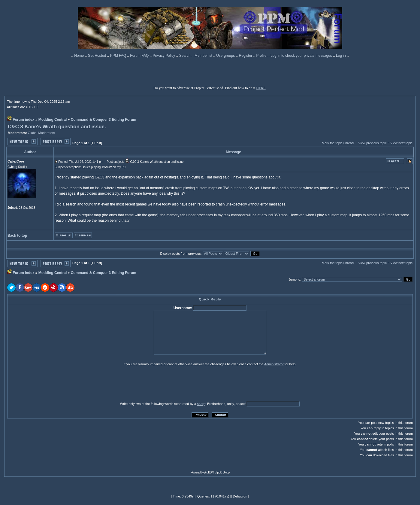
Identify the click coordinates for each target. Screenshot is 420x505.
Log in (341, 56)
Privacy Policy (165, 56)
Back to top (17, 236)
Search (185, 56)
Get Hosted (98, 56)
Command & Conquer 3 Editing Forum (104, 120)
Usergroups (226, 56)
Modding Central (53, 120)
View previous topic (372, 143)
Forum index (23, 120)
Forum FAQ (140, 56)
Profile (262, 56)
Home (79, 56)
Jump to (294, 279)
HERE (261, 88)
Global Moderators (42, 133)
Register (246, 56)
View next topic (401, 143)
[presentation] (54, 384)
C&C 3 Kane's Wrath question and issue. (57, 127)
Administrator (274, 364)
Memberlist (204, 56)
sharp (201, 404)
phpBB (208, 472)
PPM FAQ (119, 56)
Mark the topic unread (338, 143)
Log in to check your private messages (302, 56)
